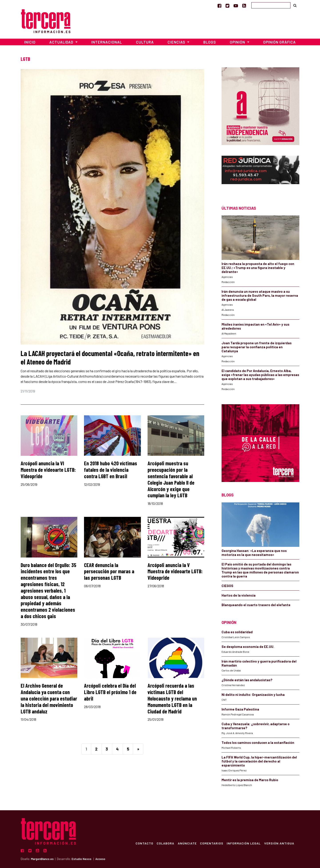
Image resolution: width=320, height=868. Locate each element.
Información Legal (243, 843)
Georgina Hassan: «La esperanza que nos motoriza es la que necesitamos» (254, 553)
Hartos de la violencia (239, 595)
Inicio (30, 42)
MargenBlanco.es (42, 859)
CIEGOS (227, 586)
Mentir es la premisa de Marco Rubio (250, 780)
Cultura (145, 42)
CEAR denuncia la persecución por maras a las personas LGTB (109, 571)
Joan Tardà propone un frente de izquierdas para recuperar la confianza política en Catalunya (257, 347)
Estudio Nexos (81, 859)
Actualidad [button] (62, 42)
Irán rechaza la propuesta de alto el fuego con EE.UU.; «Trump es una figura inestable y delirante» (258, 268)
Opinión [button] (238, 42)
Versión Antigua (279, 843)
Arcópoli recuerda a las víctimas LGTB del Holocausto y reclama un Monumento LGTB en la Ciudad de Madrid (172, 698)
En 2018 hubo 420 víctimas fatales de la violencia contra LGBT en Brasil (111, 470)
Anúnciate (187, 843)
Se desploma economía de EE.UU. (248, 647)
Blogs (210, 42)
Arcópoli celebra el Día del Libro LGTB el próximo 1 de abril (110, 692)
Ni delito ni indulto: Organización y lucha (253, 695)
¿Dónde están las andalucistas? (247, 680)
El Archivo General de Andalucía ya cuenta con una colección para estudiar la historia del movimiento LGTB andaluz (49, 698)
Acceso (100, 859)
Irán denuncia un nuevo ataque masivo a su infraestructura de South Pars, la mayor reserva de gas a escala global (260, 295)
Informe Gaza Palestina (240, 709)
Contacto (144, 843)
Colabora (165, 843)
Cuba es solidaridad (237, 632)
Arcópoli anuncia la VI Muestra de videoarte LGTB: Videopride (48, 470)
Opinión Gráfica (279, 42)
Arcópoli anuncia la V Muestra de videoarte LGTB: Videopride (175, 571)
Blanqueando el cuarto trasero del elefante (256, 605)
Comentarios (211, 843)
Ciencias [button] (177, 42)
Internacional (107, 42)
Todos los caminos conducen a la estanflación (258, 743)
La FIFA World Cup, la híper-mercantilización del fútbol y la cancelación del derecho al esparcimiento (259, 761)
